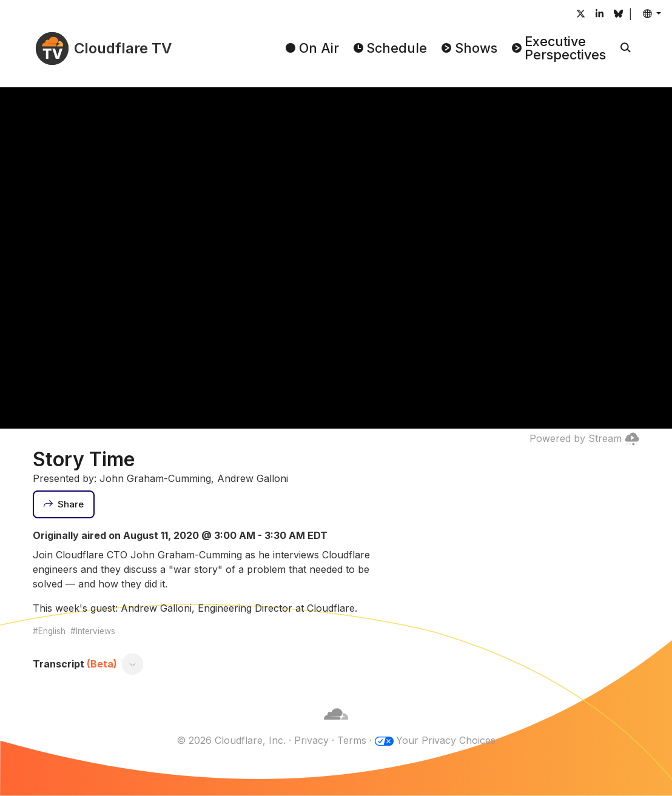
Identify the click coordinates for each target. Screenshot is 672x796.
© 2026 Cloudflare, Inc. (231, 740)
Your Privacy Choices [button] (446, 740)
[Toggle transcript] (133, 664)
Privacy (311, 740)
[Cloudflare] (336, 726)
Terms (352, 740)
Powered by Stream (584, 438)
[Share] (64, 504)
